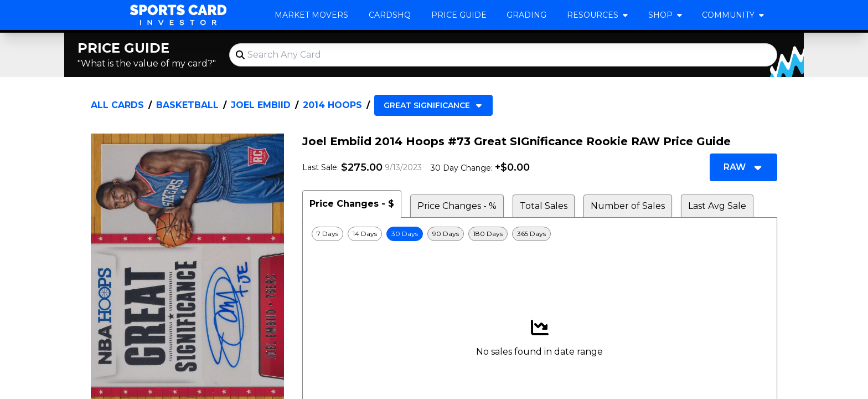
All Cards (117, 105)
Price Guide (459, 15)
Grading (526, 15)
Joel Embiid (261, 105)
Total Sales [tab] (544, 206)
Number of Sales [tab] (628, 206)
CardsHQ (390, 15)
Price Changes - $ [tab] (352, 204)
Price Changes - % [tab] (457, 206)
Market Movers (311, 15)
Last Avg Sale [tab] (717, 206)
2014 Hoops (332, 105)
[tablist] (540, 204)
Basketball (187, 105)
